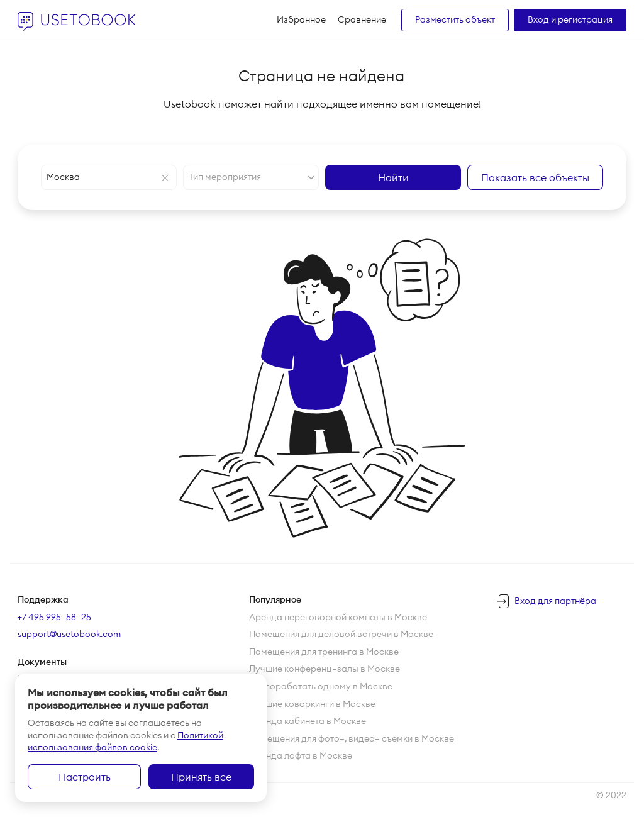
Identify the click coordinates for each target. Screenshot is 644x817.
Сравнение (362, 19)
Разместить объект (455, 19)
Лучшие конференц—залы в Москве (325, 669)
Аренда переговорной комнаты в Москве (338, 617)
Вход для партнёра (555, 601)
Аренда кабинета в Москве (308, 721)
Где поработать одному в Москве (321, 686)
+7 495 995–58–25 (54, 617)
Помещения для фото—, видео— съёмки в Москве (352, 738)
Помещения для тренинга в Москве (324, 652)
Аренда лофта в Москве (301, 755)
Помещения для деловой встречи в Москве (341, 634)
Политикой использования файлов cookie (125, 742)
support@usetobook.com (69, 634)
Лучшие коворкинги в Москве (312, 704)
